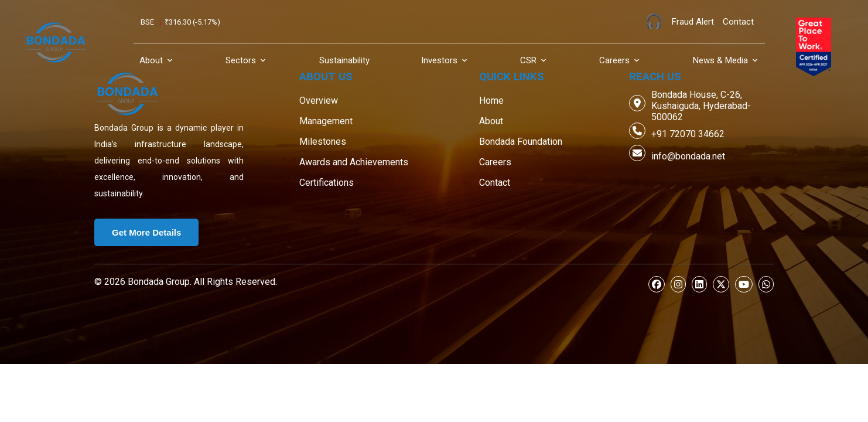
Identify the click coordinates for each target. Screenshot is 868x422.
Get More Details (146, 232)
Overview (319, 101)
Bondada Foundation (521, 142)
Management (326, 121)
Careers (495, 162)
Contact (495, 183)
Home (491, 101)
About (491, 121)
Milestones (323, 142)
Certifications (327, 183)
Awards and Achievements (354, 162)
